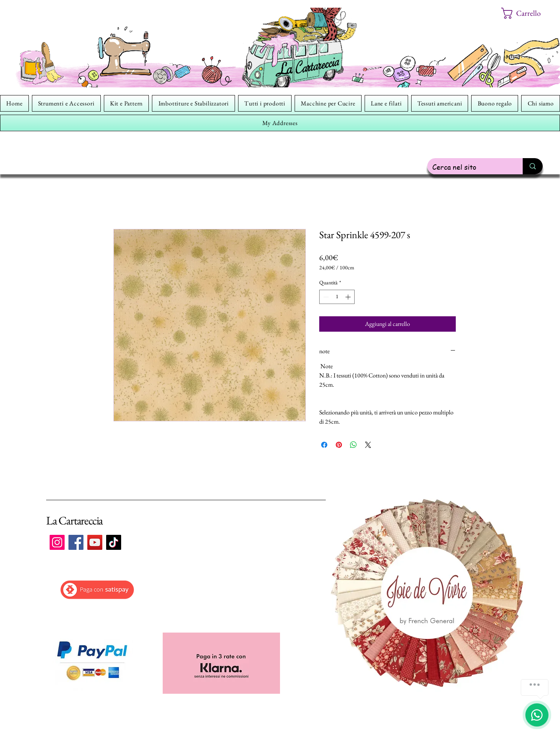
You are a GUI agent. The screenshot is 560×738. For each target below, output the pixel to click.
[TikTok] (114, 542)
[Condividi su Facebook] (324, 445)
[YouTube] (95, 542)
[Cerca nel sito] (469, 167)
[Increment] (349, 297)
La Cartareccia (74, 520)
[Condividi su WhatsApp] (353, 445)
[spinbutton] (337, 297)
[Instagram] (57, 542)
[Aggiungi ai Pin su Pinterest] (339, 445)
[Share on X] (368, 445)
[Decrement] (325, 297)
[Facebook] (76, 542)
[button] (527, 13)
